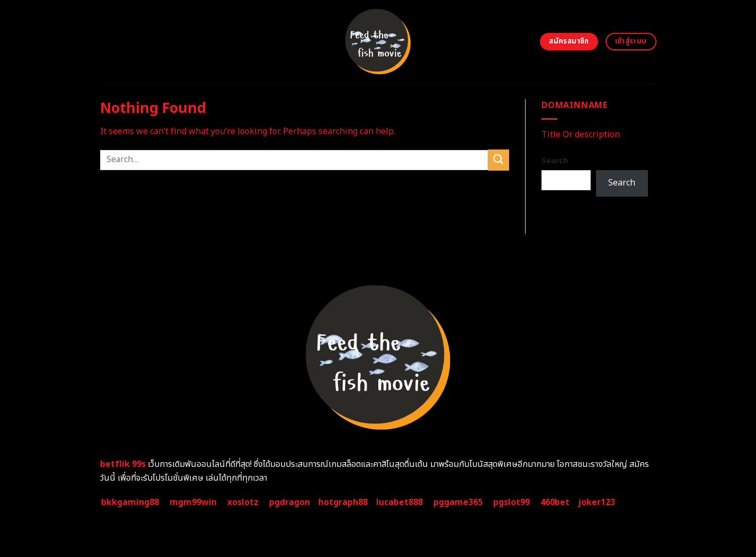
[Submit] (499, 160)
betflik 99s (123, 464)
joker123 (597, 502)
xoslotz (243, 502)
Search (555, 161)
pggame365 (458, 502)
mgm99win (193, 502)
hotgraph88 (343, 502)
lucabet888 (399, 502)
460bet (555, 502)
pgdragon (290, 502)
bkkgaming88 (130, 502)
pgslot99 (512, 502)
